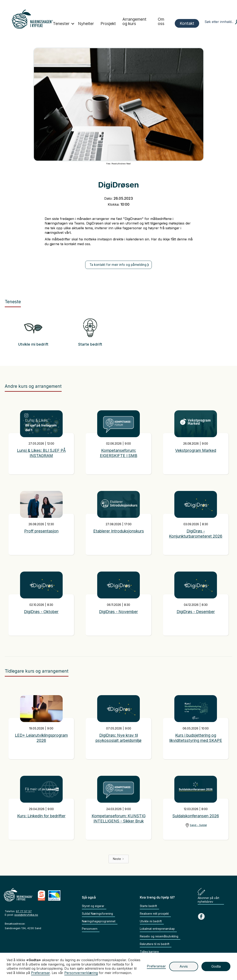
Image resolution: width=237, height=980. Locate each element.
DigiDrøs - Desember (196, 612)
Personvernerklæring (81, 973)
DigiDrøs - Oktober (41, 612)
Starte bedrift (90, 344)
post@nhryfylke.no (26, 915)
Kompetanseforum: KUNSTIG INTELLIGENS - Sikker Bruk (119, 818)
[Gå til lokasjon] (196, 825)
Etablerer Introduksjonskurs (118, 531)
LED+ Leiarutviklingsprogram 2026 (41, 738)
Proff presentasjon (41, 531)
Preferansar (156, 966)
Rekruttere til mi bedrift (155, 944)
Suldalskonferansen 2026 (196, 816)
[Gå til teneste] (33, 330)
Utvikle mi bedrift (33, 344)
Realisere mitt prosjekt (154, 914)
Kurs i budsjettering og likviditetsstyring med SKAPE (196, 738)
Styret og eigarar (93, 906)
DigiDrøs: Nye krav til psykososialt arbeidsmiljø (118, 738)
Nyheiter (86, 24)
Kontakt (187, 23)
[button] (64, 24)
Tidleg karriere (149, 952)
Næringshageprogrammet (99, 921)
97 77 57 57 (24, 911)
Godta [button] (216, 966)
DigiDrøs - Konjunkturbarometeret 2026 (196, 534)
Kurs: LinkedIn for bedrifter (41, 816)
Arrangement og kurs (134, 21)
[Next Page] (119, 859)
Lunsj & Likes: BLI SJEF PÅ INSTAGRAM (41, 453)
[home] (32, 19)
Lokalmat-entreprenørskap (157, 929)
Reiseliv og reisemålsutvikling (159, 936)
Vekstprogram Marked (196, 450)
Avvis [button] (184, 966)
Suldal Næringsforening (97, 914)
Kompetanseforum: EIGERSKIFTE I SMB (118, 453)
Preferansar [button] (40, 973)
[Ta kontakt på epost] (119, 265)
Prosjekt (108, 24)
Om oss (161, 21)
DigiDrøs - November (119, 612)
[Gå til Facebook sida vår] (201, 916)
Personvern (90, 929)
